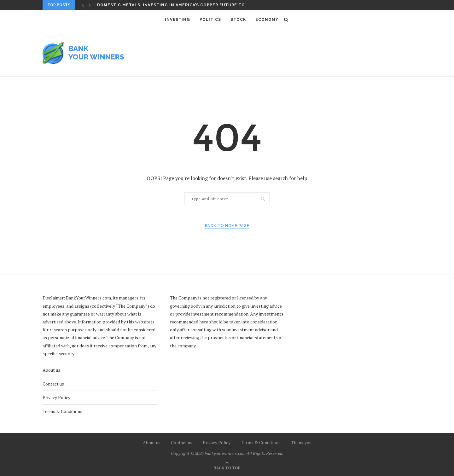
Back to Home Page (227, 226)
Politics (210, 20)
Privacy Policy (56, 397)
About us (51, 370)
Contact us (53, 384)
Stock (238, 20)
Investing (178, 20)
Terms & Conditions (62, 411)
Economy (267, 20)
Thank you (301, 442)
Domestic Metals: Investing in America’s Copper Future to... (173, 5)
